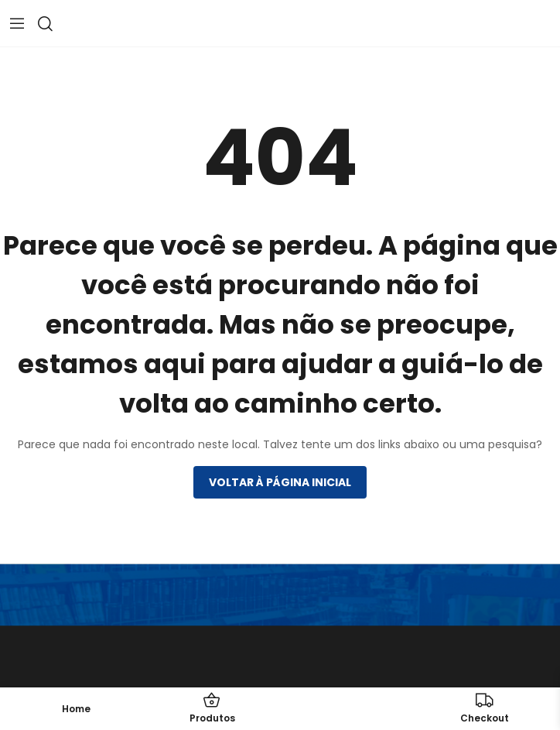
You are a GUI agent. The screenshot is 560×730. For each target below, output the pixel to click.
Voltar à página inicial (280, 482)
